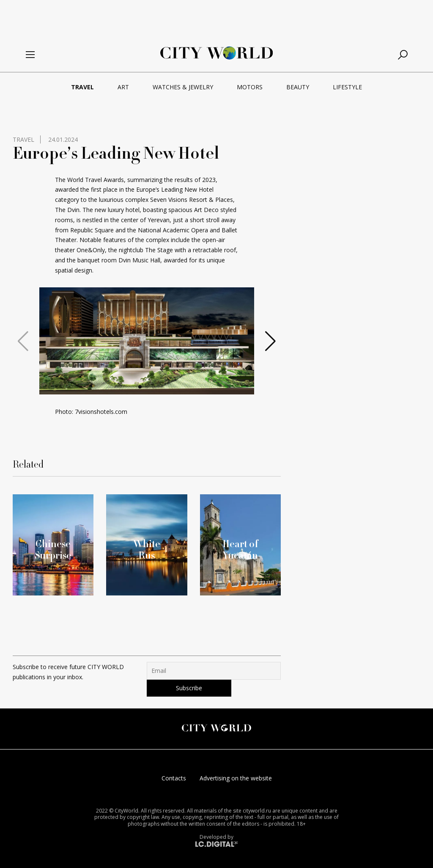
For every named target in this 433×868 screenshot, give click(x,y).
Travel (23, 139)
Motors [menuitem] (250, 87)
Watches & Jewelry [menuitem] (183, 87)
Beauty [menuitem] (298, 87)
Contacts (174, 778)
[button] (140, 387)
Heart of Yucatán (240, 550)
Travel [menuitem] (82, 87)
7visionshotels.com (101, 412)
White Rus (147, 550)
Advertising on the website (236, 778)
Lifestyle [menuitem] (347, 87)
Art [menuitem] (123, 87)
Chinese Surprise (53, 550)
